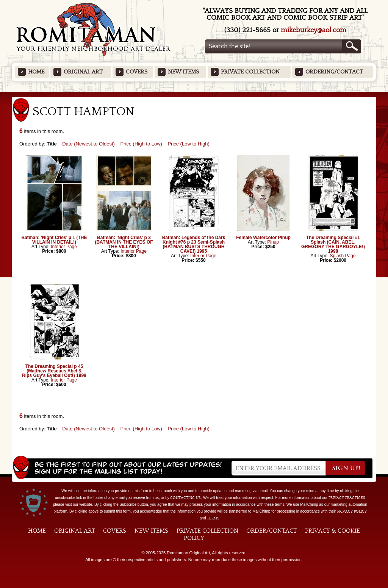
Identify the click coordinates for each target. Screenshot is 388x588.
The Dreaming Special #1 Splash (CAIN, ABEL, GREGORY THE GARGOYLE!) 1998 (333, 244)
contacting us (185, 498)
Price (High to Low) (141, 144)
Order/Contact (271, 531)
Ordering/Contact (334, 72)
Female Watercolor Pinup (263, 238)
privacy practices (347, 498)
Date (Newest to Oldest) (88, 144)
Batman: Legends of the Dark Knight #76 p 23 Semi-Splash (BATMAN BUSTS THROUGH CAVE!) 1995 (194, 244)
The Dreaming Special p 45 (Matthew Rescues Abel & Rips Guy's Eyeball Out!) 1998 (54, 371)
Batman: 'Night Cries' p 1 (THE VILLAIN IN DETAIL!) (54, 240)
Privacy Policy (352, 511)
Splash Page (343, 256)
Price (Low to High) (189, 144)
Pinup (273, 242)
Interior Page (64, 247)
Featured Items (194, 94)
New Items (183, 72)
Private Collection (250, 72)
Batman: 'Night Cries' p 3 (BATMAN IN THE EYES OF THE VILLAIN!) (124, 242)
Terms (213, 518)
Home (36, 72)
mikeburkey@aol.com (314, 30)
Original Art (83, 72)
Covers (137, 72)
